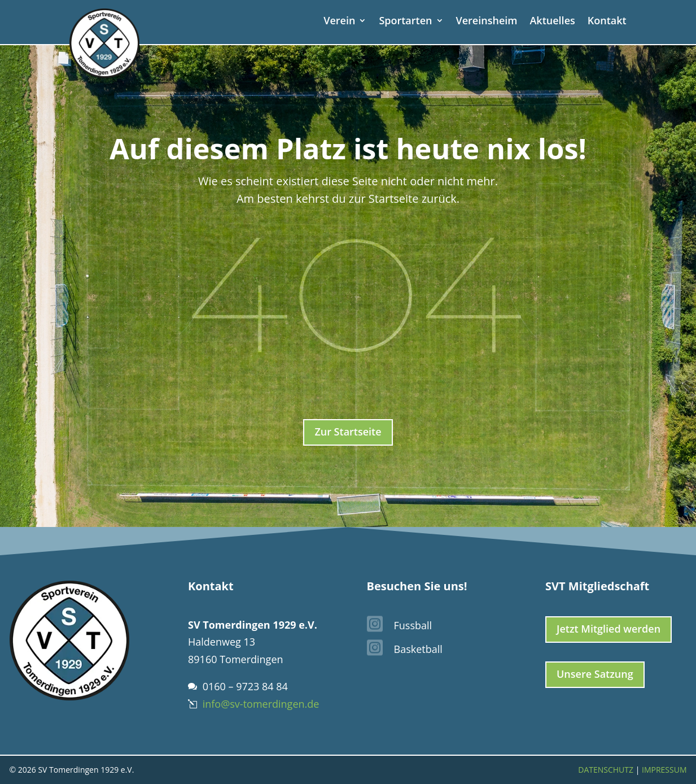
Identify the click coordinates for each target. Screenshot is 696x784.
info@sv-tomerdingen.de (261, 704)
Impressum (664, 770)
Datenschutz (606, 770)
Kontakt (607, 22)
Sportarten (405, 22)
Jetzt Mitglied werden (609, 629)
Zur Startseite (348, 432)
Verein (339, 22)
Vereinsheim (487, 22)
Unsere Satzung (595, 674)
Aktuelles (552, 22)
